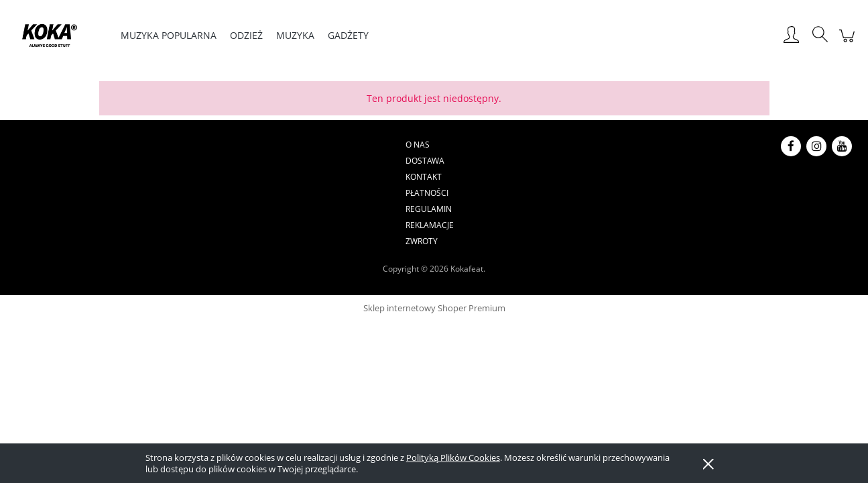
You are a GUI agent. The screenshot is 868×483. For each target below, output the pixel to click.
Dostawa (314, 145)
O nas (271, 145)
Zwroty (584, 145)
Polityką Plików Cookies (453, 458)
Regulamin (472, 145)
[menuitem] (169, 35)
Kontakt (364, 145)
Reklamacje (532, 145)
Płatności (416, 145)
